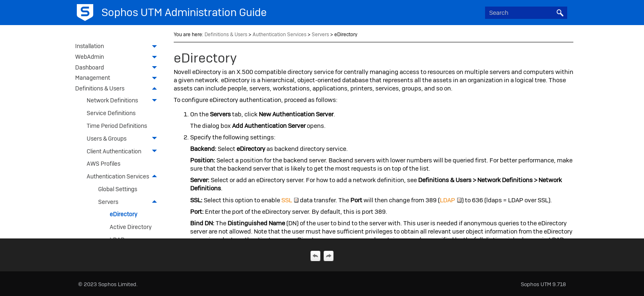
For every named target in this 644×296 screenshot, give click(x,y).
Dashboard (118, 68)
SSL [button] (290, 200)
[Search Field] (526, 13)
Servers (130, 202)
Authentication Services (124, 177)
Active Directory (131, 227)
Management (118, 79)
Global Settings (118, 189)
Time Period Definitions (117, 126)
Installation (118, 47)
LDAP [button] (451, 200)
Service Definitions (111, 113)
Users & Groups (124, 139)
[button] (560, 13)
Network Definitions (124, 101)
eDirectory (123, 214)
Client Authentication (124, 151)
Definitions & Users (118, 89)
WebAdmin (118, 58)
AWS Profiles (103, 164)
